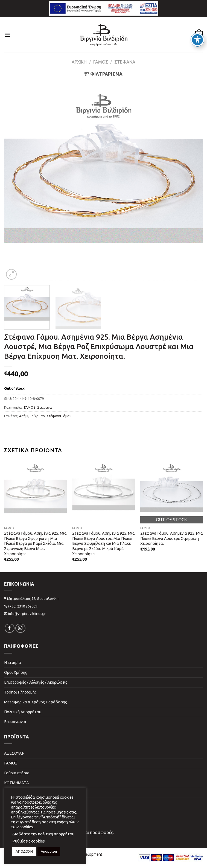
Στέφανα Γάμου (59, 416)
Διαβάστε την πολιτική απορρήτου (43, 834)
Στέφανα (125, 62)
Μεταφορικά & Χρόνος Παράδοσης (36, 702)
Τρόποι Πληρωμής (20, 692)
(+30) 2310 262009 (23, 606)
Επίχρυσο (37, 416)
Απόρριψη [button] (49, 851)
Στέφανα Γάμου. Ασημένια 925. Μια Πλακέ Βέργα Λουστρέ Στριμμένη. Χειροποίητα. (172, 538)
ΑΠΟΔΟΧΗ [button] (24, 851)
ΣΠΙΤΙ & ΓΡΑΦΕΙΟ (20, 803)
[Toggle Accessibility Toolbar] (197, 40)
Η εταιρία (13, 663)
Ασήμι (24, 416)
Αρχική (79, 62)
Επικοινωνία (15, 722)
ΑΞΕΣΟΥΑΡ (14, 753)
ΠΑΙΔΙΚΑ (12, 793)
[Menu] (7, 35)
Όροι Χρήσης (16, 672)
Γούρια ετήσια (17, 773)
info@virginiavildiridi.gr (27, 614)
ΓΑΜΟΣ (101, 62)
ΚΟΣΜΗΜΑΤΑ (17, 783)
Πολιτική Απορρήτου (23, 712)
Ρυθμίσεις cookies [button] (29, 841)
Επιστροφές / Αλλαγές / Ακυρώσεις (36, 682)
